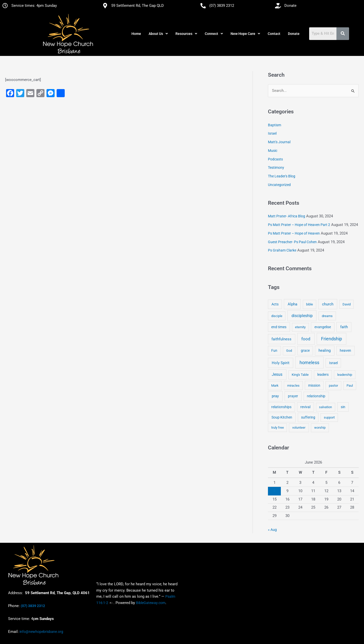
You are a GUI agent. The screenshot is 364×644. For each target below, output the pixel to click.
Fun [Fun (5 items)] (274, 350)
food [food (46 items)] (306, 339)
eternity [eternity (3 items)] (300, 327)
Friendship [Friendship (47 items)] (332, 339)
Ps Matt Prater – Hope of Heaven (294, 233)
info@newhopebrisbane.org (41, 632)
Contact (274, 34)
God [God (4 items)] (289, 351)
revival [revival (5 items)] (305, 407)
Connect (214, 34)
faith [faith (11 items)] (344, 327)
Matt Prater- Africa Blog (287, 216)
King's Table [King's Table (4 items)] (300, 375)
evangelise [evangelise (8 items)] (323, 327)
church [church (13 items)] (328, 304)
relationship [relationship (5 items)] (316, 396)
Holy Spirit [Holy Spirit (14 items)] (281, 363)
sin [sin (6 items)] (343, 407)
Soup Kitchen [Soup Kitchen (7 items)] (282, 417)
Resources (186, 34)
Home (136, 34)
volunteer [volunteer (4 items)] (299, 428)
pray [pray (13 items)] (275, 396)
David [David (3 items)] (347, 304)
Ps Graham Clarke (282, 250)
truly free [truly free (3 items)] (278, 428)
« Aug (272, 530)
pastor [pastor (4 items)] (333, 386)
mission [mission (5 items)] (314, 385)
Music (273, 151)
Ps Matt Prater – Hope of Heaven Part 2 (299, 225)
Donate (294, 34)
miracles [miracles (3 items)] (293, 386)
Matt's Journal (279, 142)
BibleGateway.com (151, 603)
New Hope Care (245, 34)
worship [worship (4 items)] (320, 428)
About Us (158, 34)
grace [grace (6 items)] (305, 350)
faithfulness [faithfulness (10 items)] (281, 339)
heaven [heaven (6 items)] (345, 350)
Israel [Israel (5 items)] (333, 363)
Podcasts (275, 159)
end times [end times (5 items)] (279, 327)
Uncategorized (279, 185)
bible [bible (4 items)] (310, 304)
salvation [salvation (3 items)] (325, 407)
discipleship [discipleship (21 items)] (302, 316)
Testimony (276, 168)
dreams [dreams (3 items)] (327, 316)
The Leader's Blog (282, 176)
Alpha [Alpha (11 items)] (292, 304)
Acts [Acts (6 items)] (275, 304)
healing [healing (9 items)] (325, 350)
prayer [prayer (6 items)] (293, 396)
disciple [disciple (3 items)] (277, 316)
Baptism (275, 125)
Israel (272, 133)
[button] (158, 34)
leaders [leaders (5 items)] (323, 375)
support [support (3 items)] (329, 417)
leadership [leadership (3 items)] (345, 375)
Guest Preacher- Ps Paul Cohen (292, 242)
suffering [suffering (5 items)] (308, 417)
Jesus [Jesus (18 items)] (277, 374)
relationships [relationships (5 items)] (281, 407)
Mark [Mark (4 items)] (275, 386)
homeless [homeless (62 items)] (309, 362)
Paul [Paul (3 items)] (350, 386)
